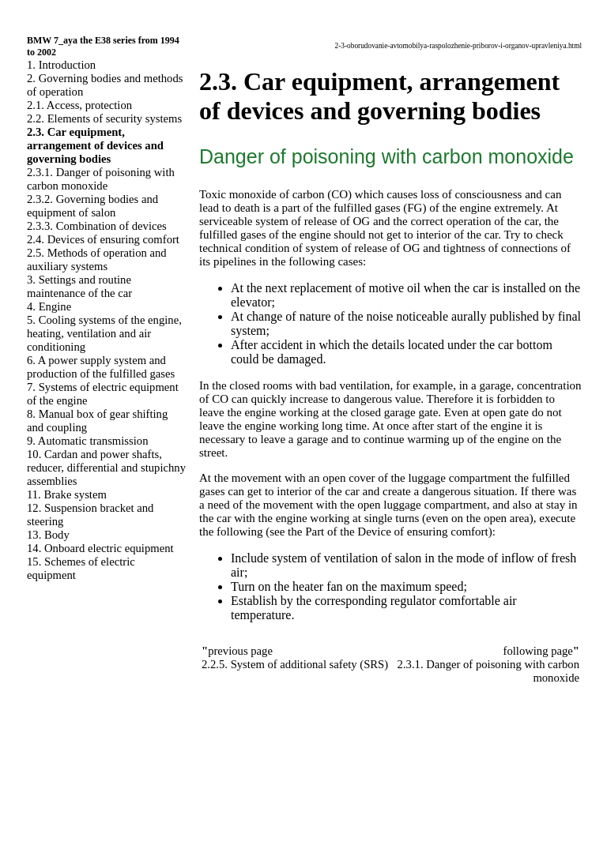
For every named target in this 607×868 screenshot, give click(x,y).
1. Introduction (61, 65)
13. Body (48, 535)
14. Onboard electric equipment (100, 548)
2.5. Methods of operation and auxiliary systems (97, 259)
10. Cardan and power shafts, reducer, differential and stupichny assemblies (106, 468)
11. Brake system (67, 494)
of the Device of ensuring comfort (408, 532)
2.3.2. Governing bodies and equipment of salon (92, 206)
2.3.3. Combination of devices (97, 226)
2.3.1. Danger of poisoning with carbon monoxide (101, 179)
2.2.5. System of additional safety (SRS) (295, 664)
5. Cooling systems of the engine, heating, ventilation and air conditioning (104, 333)
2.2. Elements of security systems (104, 118)
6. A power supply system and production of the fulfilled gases (101, 367)
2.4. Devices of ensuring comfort (103, 239)
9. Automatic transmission (87, 441)
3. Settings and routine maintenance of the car (79, 286)
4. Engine (49, 306)
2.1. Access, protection (79, 105)
